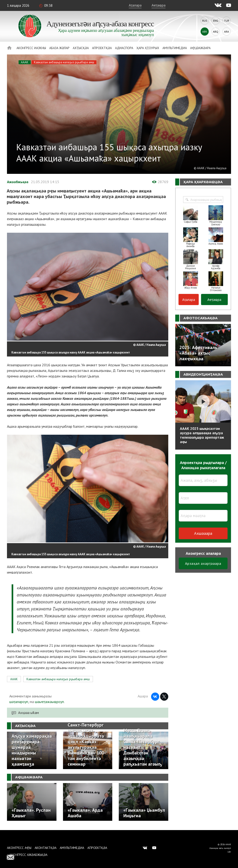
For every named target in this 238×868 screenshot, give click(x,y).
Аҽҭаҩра (159, 5)
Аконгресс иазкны (31, 48)
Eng (216, 21)
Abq (216, 32)
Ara (226, 32)
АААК (25, 62)
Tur (227, 21)
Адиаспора (124, 48)
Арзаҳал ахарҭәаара (203, 563)
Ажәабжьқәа (18, 182)
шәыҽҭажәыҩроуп (49, 702)
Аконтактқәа (46, 848)
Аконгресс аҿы (19, 848)
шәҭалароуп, (19, 702)
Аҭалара (135, 5)
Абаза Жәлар (59, 48)
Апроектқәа (102, 48)
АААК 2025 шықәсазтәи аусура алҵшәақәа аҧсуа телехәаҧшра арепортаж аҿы (202, 435)
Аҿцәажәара (200, 48)
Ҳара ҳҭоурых (148, 48)
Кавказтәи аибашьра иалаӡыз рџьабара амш (64, 62)
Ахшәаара (203, 533)
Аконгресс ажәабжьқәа (28, 855)
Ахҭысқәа (81, 48)
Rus (205, 21)
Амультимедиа (175, 48)
